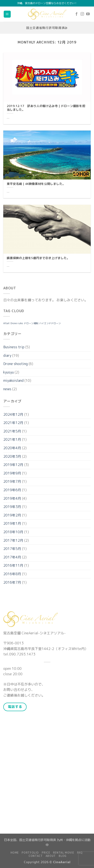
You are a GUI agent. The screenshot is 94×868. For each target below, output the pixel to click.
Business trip (14, 347)
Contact (36, 856)
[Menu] (7, 14)
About (51, 856)
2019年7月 (12, 481)
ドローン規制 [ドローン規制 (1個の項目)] (31, 323)
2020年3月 (12, 456)
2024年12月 (13, 414)
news (7, 389)
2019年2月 (12, 515)
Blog (62, 856)
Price (46, 853)
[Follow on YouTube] (88, 14)
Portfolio (30, 853)
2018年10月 (13, 532)
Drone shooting (15, 364)
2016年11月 (13, 565)
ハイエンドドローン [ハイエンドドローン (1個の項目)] (50, 323)
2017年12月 (13, 540)
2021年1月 (12, 439)
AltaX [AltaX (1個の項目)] (6, 323)
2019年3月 (12, 507)
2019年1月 (12, 523)
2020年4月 (12, 448)
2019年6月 (12, 490)
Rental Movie (63, 853)
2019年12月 (13, 465)
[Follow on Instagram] (82, 14)
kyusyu (9, 372)
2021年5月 (12, 431)
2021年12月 (13, 423)
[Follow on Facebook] (77, 14)
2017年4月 (12, 557)
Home (15, 853)
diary (7, 355)
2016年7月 (12, 582)
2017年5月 (12, 549)
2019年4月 (12, 498)
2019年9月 (12, 473)
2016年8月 (12, 574)
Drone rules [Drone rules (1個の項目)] (17, 323)
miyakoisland (13, 380)
